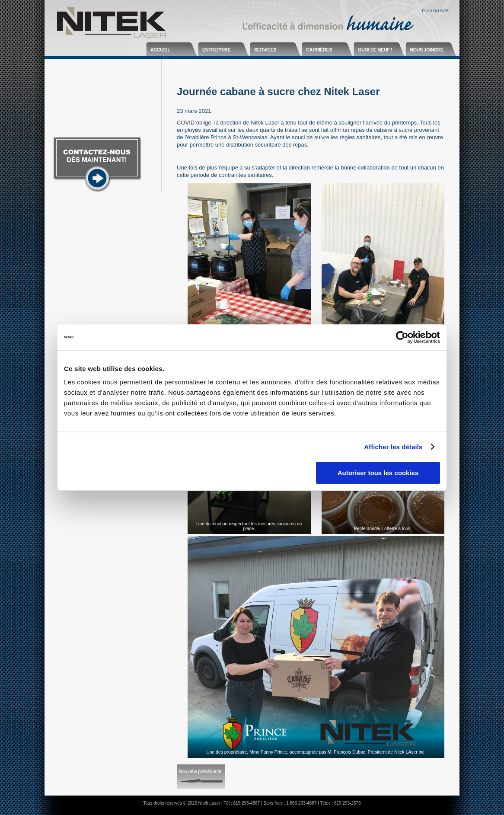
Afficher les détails (393, 447)
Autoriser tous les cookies (378, 473)
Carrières (319, 50)
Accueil (160, 50)
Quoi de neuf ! (375, 50)
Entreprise (216, 50)
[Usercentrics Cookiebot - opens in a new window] (402, 337)
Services (265, 50)
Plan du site (435, 11)
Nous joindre (427, 50)
